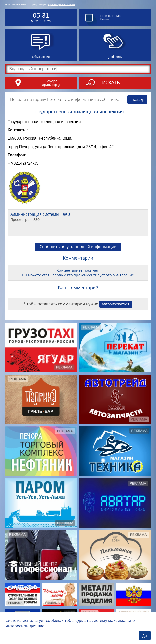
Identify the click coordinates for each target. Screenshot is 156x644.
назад (137, 99)
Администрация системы (61, 4)
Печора (51, 81)
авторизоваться (116, 308)
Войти (105, 19)
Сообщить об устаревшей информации (78, 251)
